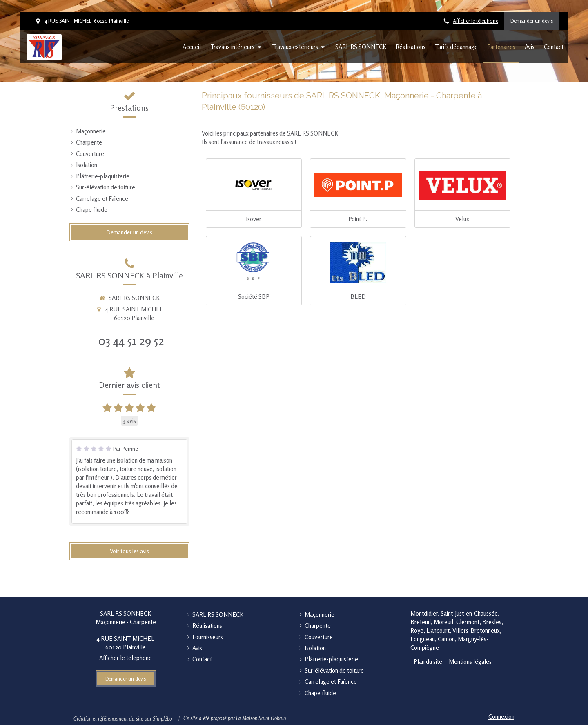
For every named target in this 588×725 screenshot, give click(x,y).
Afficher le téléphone (476, 21)
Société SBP (254, 297)
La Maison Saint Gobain (261, 718)
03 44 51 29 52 (131, 340)
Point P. (358, 219)
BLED (358, 297)
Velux (462, 219)
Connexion (501, 717)
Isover (254, 219)
